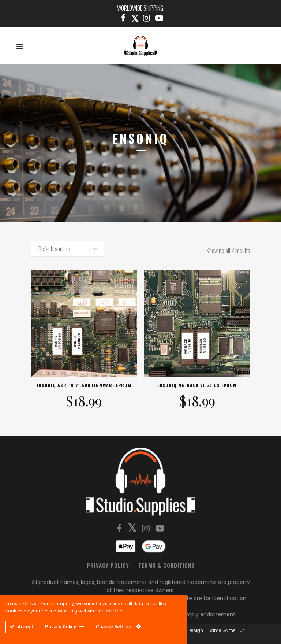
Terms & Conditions (166, 565)
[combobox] (67, 249)
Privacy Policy (108, 565)
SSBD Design (189, 630)
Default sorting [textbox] (54, 249)
